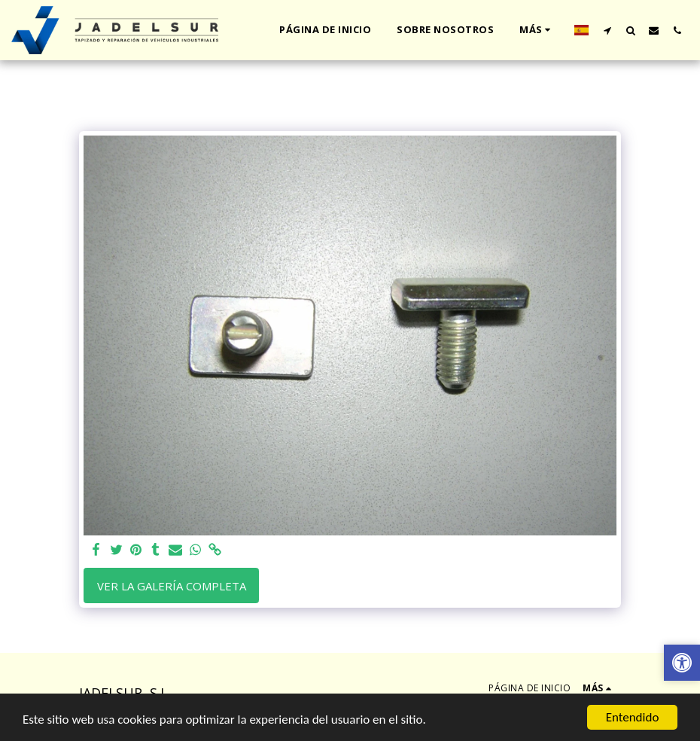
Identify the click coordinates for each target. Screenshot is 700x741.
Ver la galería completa (172, 586)
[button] (607, 30)
